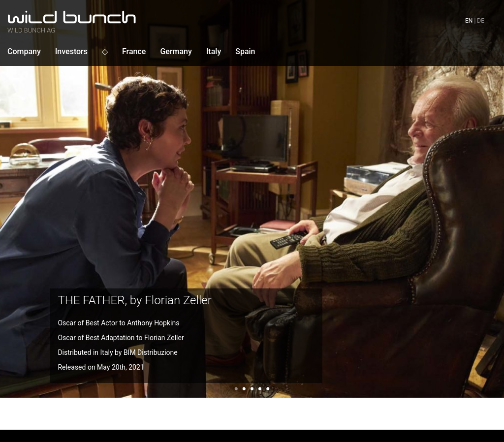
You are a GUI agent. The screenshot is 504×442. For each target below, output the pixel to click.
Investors (71, 51)
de (481, 21)
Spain (245, 51)
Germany (176, 51)
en (469, 21)
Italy (214, 51)
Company (24, 51)
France (134, 51)
